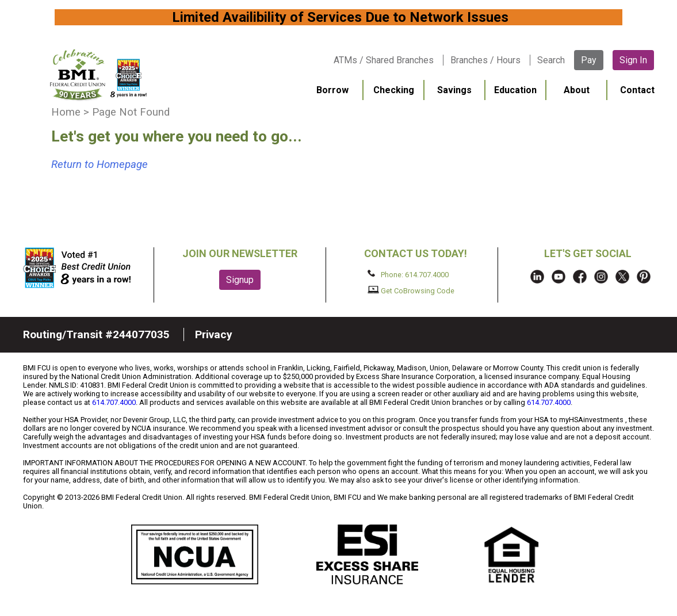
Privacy (214, 334)
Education (515, 90)
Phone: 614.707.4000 (408, 274)
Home (66, 112)
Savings (454, 90)
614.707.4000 (114, 402)
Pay (589, 60)
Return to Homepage (100, 164)
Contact (637, 90)
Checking (394, 90)
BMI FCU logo (98, 75)
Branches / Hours (485, 60)
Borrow (332, 90)
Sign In (633, 60)
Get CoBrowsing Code (411, 290)
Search (551, 60)
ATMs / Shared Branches (384, 60)
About (577, 90)
